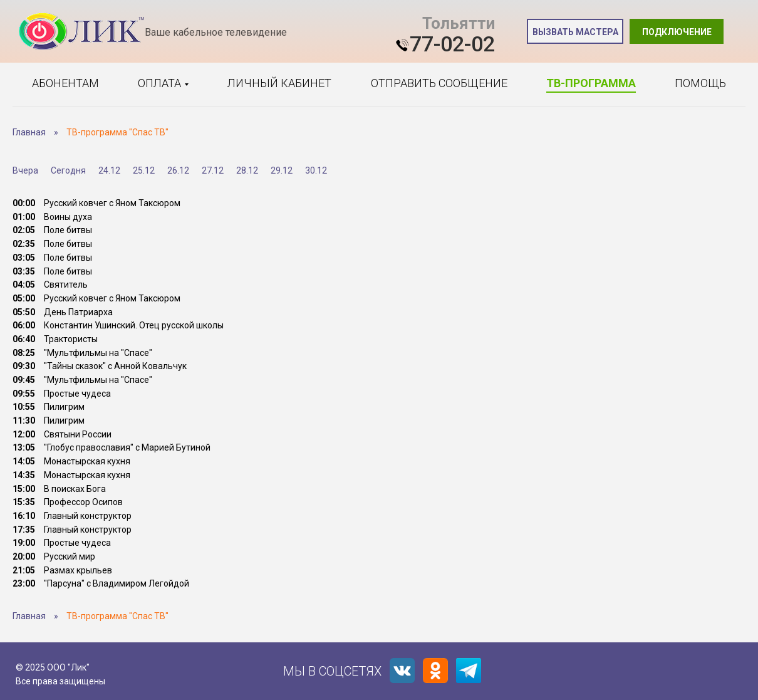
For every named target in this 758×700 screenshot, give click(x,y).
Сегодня (68, 170)
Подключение (677, 32)
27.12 (213, 170)
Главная (29, 132)
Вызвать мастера (575, 32)
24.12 (109, 170)
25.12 (144, 170)
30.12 (316, 170)
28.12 (247, 170)
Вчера (25, 170)
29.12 (282, 170)
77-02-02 (452, 44)
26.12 (178, 170)
